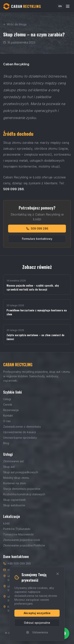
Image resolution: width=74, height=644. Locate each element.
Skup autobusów (14, 505)
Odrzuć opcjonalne (37, 623)
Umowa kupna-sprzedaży (20, 438)
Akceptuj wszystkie (37, 613)
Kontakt (8, 416)
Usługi (7, 399)
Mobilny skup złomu (16, 478)
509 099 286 (37, 228)
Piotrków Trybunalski (17, 529)
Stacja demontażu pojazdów (22, 489)
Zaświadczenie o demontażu (22, 427)
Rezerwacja (11, 410)
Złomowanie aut (13, 461)
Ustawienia (37, 632)
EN (60, 6)
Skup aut (9, 467)
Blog (6, 443)
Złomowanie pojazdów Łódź (22, 540)
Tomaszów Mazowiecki (18, 534)
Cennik (8, 405)
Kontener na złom (15, 483)
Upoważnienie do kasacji (20, 432)
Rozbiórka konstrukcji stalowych (24, 494)
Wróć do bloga (15, 24)
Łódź (7, 523)
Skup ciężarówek (15, 500)
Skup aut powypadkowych (21, 472)
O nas (7, 421)
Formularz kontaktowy (37, 239)
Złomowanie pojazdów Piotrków (24, 545)
